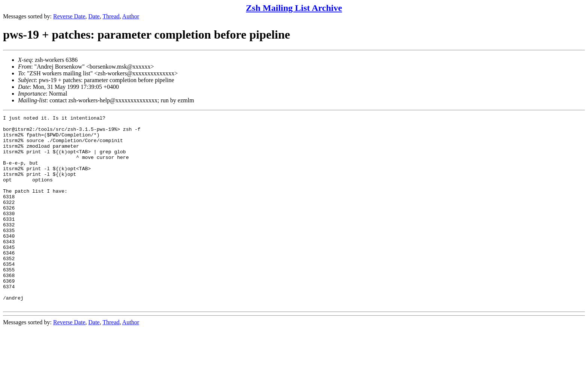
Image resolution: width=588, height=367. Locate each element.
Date (94, 16)
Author (131, 16)
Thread (111, 16)
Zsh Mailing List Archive (294, 8)
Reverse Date (69, 16)
